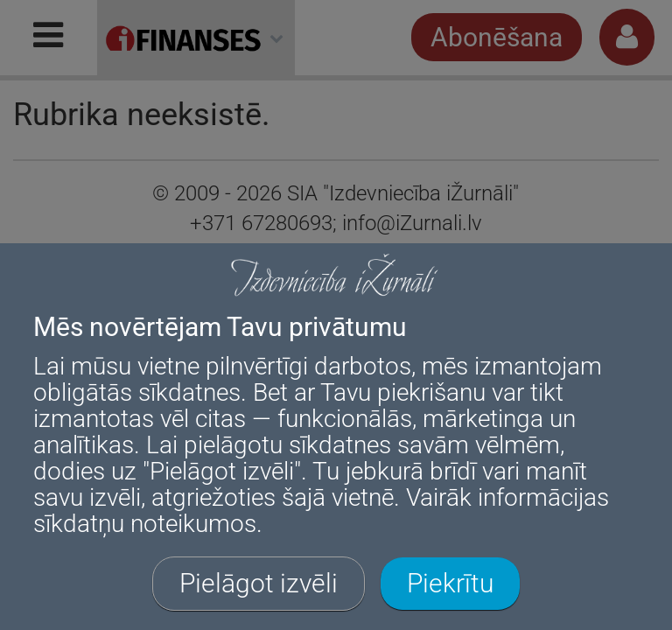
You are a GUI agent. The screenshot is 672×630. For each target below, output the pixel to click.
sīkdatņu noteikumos (145, 524)
